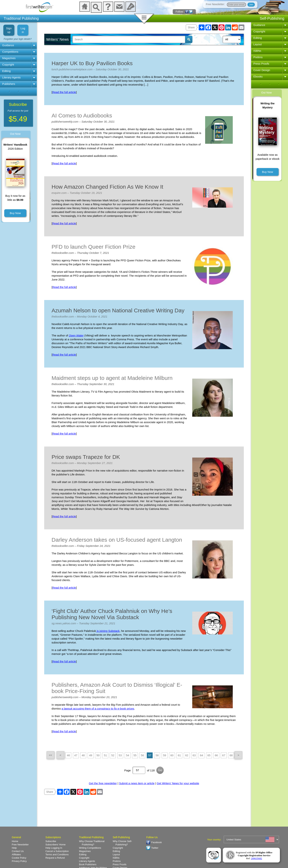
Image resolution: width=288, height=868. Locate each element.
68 (231, 755)
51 (105, 755)
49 (91, 755)
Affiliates (16, 854)
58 (157, 755)
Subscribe (51, 841)
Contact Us (18, 851)
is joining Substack (108, 631)
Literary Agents (11, 77)
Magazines (9, 58)
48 (83, 755)
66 (216, 755)
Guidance (8, 45)
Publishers (9, 84)
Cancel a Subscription (57, 851)
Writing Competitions (90, 848)
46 (68, 755)
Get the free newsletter (103, 783)
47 (76, 755)
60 (172, 755)
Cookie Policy (19, 858)
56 (142, 755)
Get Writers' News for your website (178, 783)
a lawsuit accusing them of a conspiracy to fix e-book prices (98, 709)
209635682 (257, 858)
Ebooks (258, 76)
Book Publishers (88, 864)
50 (98, 755)
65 (209, 755)
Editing (6, 71)
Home (15, 841)
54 (128, 755)
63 (194, 755)
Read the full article (64, 92)
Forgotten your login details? (18, 39)
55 (135, 755)
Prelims (258, 57)
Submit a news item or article (137, 783)
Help (14, 848)
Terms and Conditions (57, 854)
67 (224, 755)
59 (165, 755)
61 (179, 755)
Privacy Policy (19, 861)
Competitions (10, 52)
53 (120, 755)
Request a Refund (55, 858)
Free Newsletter (20, 845)
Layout (258, 44)
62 (187, 755)
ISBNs (257, 51)
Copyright (8, 65)
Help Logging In (54, 848)
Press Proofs (261, 64)
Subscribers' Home (56, 845)
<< (50, 755)
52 (113, 755)
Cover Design (262, 70)
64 (202, 755)
